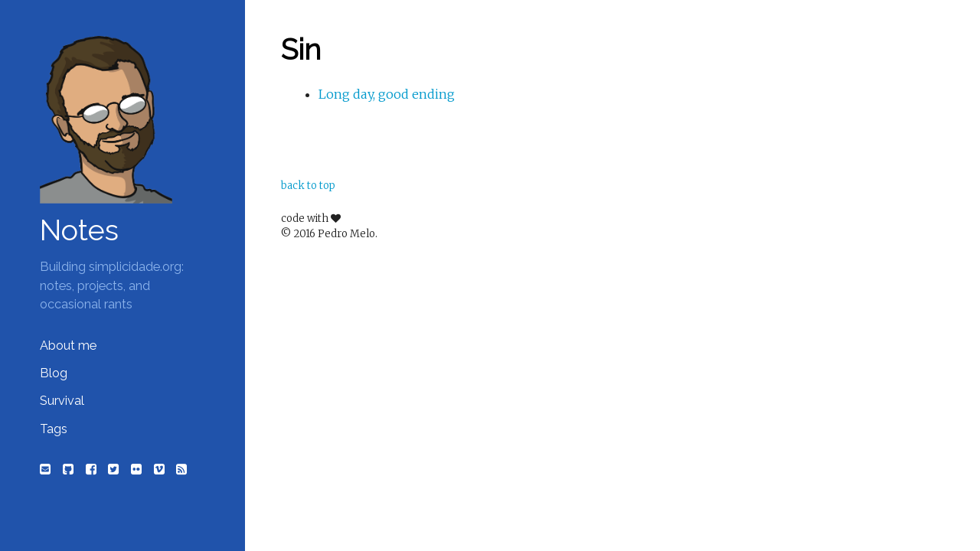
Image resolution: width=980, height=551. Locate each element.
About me (68, 346)
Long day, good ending (387, 94)
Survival (62, 401)
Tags (54, 429)
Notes (79, 230)
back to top (308, 186)
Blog (54, 373)
